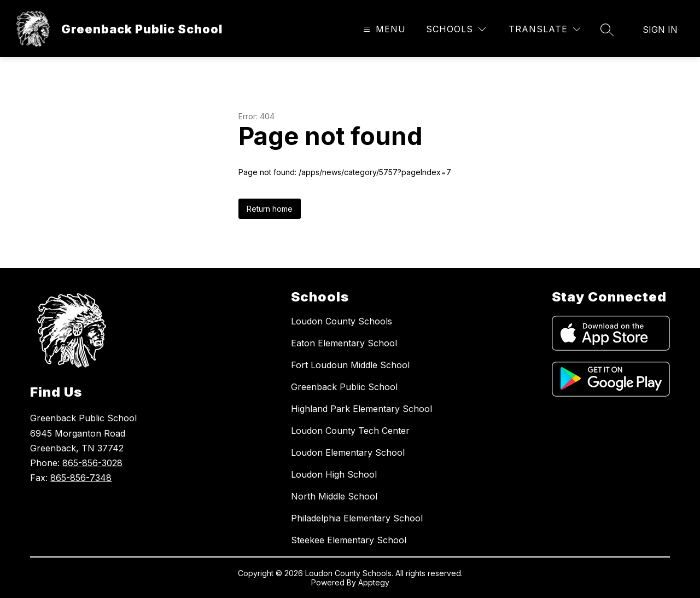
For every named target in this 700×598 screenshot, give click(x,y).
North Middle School (334, 496)
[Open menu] (383, 29)
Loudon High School (334, 474)
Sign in (660, 30)
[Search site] (607, 30)
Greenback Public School (344, 387)
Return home (270, 209)
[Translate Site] (544, 29)
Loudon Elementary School (348, 452)
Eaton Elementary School (344, 343)
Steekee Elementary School (349, 540)
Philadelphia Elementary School (357, 518)
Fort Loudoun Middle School (350, 365)
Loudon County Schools (342, 321)
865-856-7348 (81, 478)
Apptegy (374, 582)
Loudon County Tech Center (350, 431)
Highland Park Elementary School (361, 409)
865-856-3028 (92, 463)
